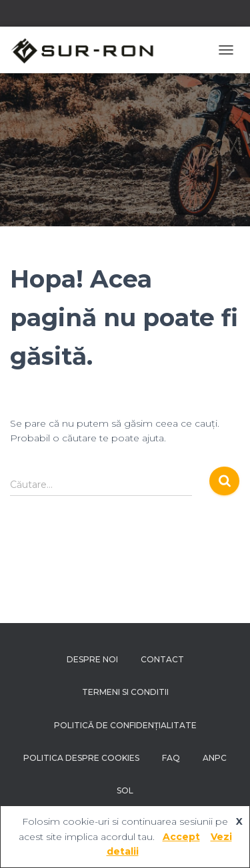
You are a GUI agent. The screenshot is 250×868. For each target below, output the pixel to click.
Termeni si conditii (125, 692)
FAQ (171, 758)
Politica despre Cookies (81, 758)
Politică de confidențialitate (125, 725)
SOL (125, 790)
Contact (162, 659)
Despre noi (92, 659)
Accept (181, 837)
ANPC (215, 758)
